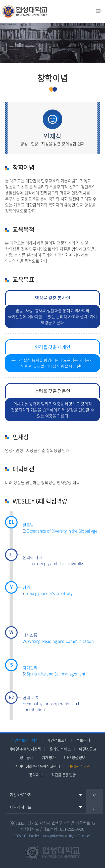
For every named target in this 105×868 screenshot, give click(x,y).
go (95, 795)
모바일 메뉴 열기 (99, 11)
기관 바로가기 (20, 795)
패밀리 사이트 (20, 807)
